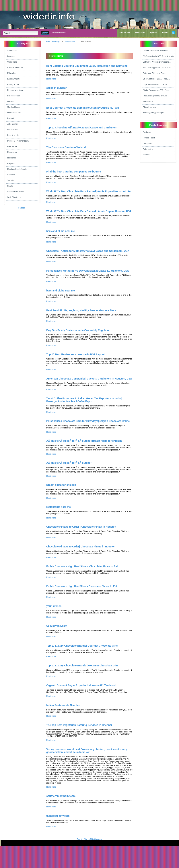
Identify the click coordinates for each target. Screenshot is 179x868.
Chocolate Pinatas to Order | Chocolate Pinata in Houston (81, 527)
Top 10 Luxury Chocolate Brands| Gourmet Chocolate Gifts (82, 646)
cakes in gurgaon (57, 88)
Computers (12, 62)
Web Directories (14, 197)
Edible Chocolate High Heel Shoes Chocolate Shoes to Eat (82, 586)
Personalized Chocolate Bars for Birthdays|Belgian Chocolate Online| (88, 421)
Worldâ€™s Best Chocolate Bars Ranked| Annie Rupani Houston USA (89, 191)
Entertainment (13, 79)
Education (12, 73)
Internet (11, 118)
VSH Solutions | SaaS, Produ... (156, 79)
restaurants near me (59, 507)
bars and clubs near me (61, 231)
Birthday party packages (153, 113)
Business (11, 56)
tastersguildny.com (58, 816)
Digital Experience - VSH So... (156, 90)
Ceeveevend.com (57, 626)
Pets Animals (13, 135)
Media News (13, 130)
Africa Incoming (150, 107)
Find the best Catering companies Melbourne (74, 172)
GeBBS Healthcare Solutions (155, 51)
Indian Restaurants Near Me (63, 705)
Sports (10, 186)
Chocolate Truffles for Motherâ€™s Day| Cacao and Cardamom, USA (88, 251)
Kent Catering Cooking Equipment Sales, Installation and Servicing (87, 66)
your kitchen (54, 606)
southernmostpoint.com (61, 796)
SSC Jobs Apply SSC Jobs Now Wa (158, 56)
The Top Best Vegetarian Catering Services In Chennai (79, 725)
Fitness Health (13, 96)
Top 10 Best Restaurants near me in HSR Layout (75, 354)
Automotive (12, 51)
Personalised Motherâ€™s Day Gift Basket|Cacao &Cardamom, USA (88, 271)
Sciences (11, 175)
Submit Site (125, 32)
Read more (51, 79)
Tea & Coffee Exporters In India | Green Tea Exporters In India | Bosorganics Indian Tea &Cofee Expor (84, 400)
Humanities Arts (14, 113)
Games (10, 101)
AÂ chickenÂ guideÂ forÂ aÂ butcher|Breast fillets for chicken (84, 441)
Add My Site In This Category (89, 839)
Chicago (22, 208)
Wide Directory (53, 42)
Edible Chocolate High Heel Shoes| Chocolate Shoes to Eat (82, 566)
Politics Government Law (18, 141)
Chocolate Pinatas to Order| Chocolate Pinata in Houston (81, 547)
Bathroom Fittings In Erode (154, 73)
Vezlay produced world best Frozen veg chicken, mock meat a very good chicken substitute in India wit (87, 751)
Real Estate (12, 146)
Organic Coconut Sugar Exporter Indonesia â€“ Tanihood (81, 685)
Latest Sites (139, 32)
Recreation (12, 152)
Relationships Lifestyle (17, 169)
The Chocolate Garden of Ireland (66, 147)
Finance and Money (16, 90)
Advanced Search (59, 33)
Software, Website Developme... (157, 62)
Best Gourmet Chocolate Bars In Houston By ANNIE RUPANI (83, 108)
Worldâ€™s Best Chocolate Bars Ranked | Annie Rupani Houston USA (89, 211)
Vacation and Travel (16, 192)
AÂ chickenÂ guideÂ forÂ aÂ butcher (69, 463)
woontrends (148, 101)
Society (10, 180)
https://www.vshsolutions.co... (156, 84)
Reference (12, 158)
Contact (164, 32)
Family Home (13, 84)
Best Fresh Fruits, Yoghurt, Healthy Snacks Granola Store (81, 310)
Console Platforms (15, 67)
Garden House (14, 107)
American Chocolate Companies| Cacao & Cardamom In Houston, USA (89, 379)
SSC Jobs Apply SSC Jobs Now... (157, 67)
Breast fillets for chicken (61, 485)
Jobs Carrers (13, 124)
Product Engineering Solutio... (156, 96)
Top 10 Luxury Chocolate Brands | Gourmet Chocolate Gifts (82, 666)
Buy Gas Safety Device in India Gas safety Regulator (78, 330)
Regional (11, 163)
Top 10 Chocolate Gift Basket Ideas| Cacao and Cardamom (82, 128)
